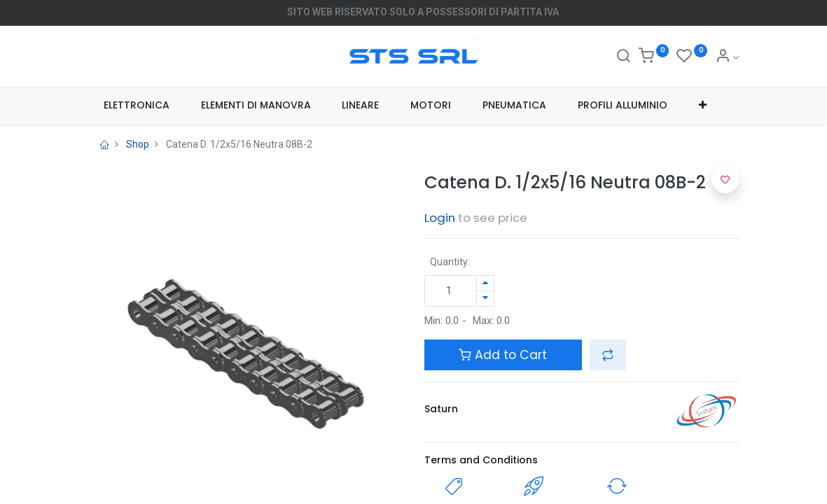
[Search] (623, 57)
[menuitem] (137, 106)
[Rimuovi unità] (485, 299)
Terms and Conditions (481, 460)
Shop (138, 144)
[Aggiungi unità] (485, 283)
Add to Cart (503, 355)
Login (440, 218)
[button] (702, 106)
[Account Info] (727, 57)
